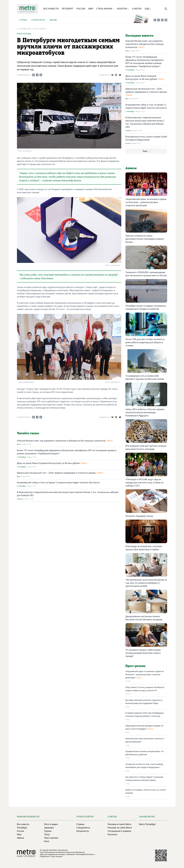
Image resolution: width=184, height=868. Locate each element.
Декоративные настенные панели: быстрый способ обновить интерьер (144, 618)
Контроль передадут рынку (139, 516)
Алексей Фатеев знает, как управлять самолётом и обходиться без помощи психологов (61, 441)
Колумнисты (83, 831)
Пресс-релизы (51, 838)
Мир (91, 9)
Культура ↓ (123, 9)
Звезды (53, 20)
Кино (19, 444)
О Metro (137, 9)
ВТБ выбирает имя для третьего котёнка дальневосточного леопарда (146, 447)
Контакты (112, 834)
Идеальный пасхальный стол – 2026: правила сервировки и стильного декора (57, 473)
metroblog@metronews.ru (85, 854)
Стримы (23, 20)
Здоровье (49, 828)
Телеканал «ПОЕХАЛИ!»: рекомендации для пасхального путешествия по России (146, 274)
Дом (19, 476)
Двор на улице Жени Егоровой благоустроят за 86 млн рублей (48, 463)
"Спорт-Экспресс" (57, 856)
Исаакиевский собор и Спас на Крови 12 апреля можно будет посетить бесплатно (58, 482)
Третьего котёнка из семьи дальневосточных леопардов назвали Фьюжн (145, 239)
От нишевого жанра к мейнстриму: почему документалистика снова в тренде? (143, 653)
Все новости (51, 9)
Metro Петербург (147, 824)
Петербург (67, 9)
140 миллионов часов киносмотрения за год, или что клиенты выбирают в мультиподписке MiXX (146, 583)
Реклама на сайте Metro (120, 828)
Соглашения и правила (120, 831)
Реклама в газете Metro (120, 824)
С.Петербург (22, 457)
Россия (81, 9)
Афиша (21, 838)
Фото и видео (51, 824)
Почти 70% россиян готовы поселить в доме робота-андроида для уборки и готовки (145, 342)
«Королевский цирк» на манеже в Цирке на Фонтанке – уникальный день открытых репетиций (146, 202)
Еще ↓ (148, 9)
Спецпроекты (38, 20)
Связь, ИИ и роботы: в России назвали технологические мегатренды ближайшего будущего (145, 412)
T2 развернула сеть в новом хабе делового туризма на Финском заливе (145, 377)
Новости (42, 29)
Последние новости (139, 36)
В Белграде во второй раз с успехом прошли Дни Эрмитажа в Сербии (144, 548)
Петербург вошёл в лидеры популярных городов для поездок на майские (146, 307)
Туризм (48, 831)
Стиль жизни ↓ (105, 9)
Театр (47, 834)
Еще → (146, 151)
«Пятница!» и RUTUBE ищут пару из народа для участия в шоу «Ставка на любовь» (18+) (144, 482)
